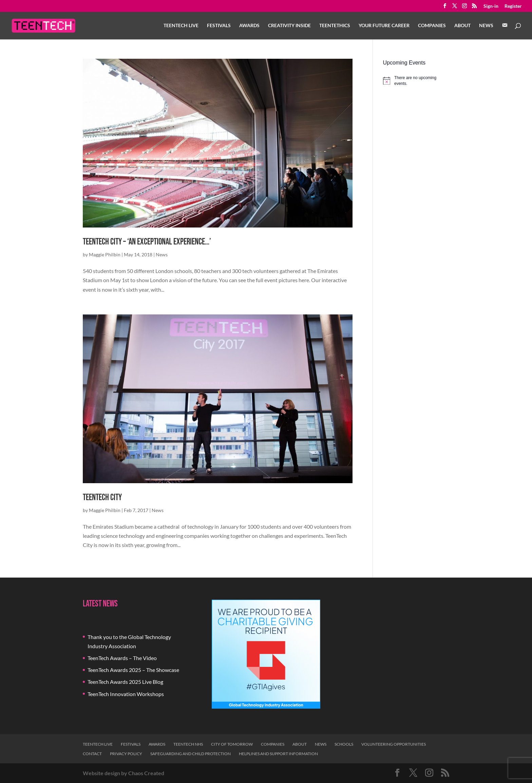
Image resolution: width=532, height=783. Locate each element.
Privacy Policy (126, 754)
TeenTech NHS (188, 744)
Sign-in (491, 6)
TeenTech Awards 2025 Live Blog (125, 682)
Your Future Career (384, 26)
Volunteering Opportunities (394, 744)
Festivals (219, 26)
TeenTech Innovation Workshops (126, 694)
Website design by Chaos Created (123, 773)
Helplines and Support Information (278, 754)
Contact (92, 754)
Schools (344, 744)
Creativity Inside (289, 26)
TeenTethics (335, 26)
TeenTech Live (181, 26)
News (486, 26)
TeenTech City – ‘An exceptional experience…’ (147, 242)
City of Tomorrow (232, 744)
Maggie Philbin (105, 254)
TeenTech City (102, 498)
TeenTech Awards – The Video (122, 658)
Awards (249, 26)
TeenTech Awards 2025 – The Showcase (133, 670)
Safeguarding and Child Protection (191, 754)
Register (513, 6)
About (462, 26)
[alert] (416, 81)
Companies (432, 26)
